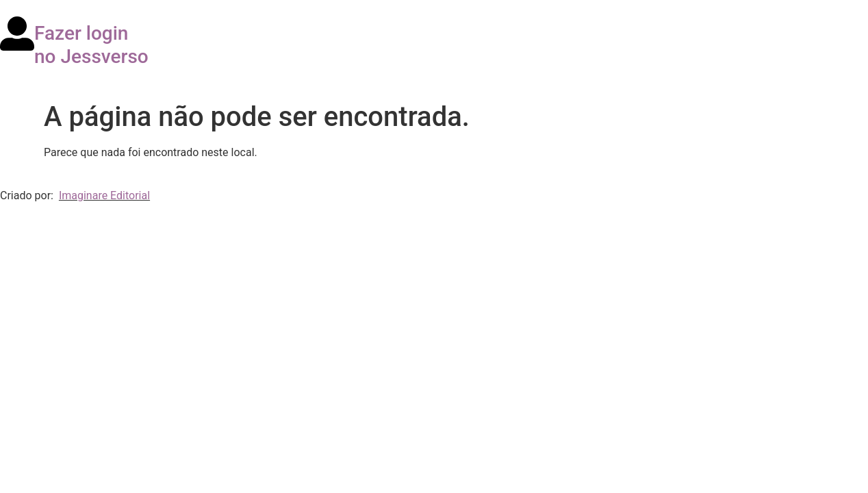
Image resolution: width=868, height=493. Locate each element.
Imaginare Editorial (104, 195)
